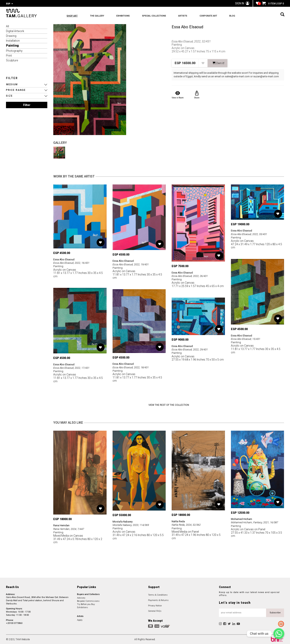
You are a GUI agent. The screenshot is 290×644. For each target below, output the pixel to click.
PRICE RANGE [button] (16, 90)
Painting (12, 45)
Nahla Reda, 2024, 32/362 (187, 524)
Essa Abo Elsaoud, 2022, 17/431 (73, 367)
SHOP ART (72, 16)
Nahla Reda (179, 521)
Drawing (11, 35)
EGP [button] (9, 4)
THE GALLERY (101, 16)
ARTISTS (197, 16)
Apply (80, 620)
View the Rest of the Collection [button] (169, 405)
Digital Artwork (15, 31)
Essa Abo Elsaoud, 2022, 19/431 (132, 264)
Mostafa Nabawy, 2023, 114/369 (132, 524)
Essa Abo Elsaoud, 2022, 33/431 (250, 233)
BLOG (254, 16)
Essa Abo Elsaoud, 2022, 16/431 (73, 262)
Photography (14, 50)
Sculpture (12, 60)
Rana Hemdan (62, 525)
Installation (13, 40)
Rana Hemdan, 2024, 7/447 (70, 528)
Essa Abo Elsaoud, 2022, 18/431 (132, 367)
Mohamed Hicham (242, 519)
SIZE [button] (9, 95)
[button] (27, 84)
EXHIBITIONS (130, 16)
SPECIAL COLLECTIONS (165, 16)
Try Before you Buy (86, 604)
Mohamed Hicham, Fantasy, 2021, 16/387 (256, 522)
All (7, 26)
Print (9, 55)
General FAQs (155, 611)
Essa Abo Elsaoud (187, 26)
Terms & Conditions (158, 594)
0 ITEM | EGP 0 (273, 4)
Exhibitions (83, 607)
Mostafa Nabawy (123, 521)
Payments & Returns (158, 600)
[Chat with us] (279, 634)
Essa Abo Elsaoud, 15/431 (247, 338)
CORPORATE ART (226, 16)
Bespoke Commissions (88, 601)
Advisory (81, 597)
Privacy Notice (155, 605)
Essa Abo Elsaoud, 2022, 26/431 (191, 275)
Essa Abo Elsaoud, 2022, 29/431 (191, 349)
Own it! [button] (218, 63)
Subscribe (275, 612)
